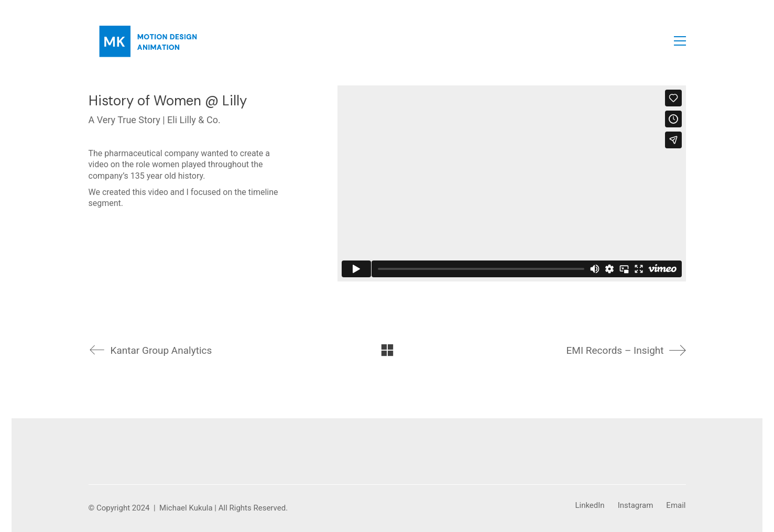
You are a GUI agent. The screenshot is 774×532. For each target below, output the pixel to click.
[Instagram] (636, 506)
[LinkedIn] (590, 506)
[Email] (676, 506)
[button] (680, 41)
